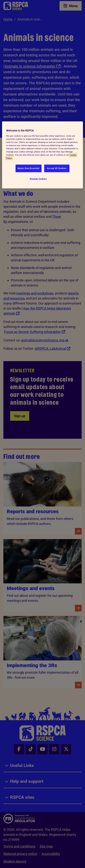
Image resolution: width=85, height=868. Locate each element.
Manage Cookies (38, 179)
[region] (42, 155)
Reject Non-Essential (28, 168)
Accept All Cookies (57, 168)
